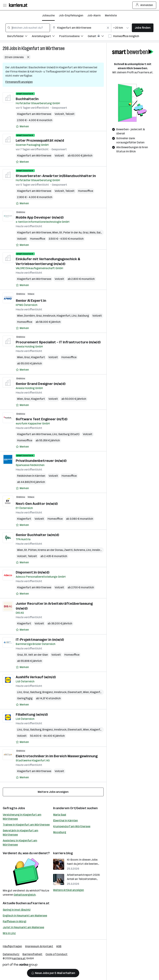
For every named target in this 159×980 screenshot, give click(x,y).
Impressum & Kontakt (39, 946)
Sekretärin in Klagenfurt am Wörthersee (21, 833)
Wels (93, 232)
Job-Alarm (94, 15)
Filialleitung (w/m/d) (32, 714)
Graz (86, 232)
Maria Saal (60, 815)
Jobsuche (48, 15)
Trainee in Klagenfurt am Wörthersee (26, 825)
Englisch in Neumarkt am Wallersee (25, 916)
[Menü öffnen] (5, 5)
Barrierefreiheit (32, 954)
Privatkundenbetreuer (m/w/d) (41, 461)
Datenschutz (11, 954)
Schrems (79, 550)
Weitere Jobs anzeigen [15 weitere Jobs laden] (53, 792)
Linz (74, 316)
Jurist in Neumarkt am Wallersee (23, 927)
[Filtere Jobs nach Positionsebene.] (73, 37)
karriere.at (41, 903)
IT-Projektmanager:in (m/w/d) (40, 640)
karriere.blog (63, 853)
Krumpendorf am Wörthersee (72, 826)
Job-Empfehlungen (71, 15)
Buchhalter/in (27, 99)
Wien (55, 232)
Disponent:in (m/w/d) (33, 572)
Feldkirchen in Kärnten (31, 476)
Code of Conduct (56, 954)
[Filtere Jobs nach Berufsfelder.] (20, 37)
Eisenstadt (75, 692)
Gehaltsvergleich (25, 895)
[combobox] (28, 28)
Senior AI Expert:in (31, 301)
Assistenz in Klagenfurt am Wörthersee (20, 843)
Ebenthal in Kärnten (65, 820)
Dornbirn (29, 316)
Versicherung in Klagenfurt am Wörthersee (22, 817)
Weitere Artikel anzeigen (69, 890)
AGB (59, 946)
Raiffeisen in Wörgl (15, 921)
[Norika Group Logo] (20, 965)
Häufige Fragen (12, 946)
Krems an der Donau (50, 550)
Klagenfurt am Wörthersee (43, 48)
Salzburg (83, 316)
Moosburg (60, 832)
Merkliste (111, 15)
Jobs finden (143, 28)
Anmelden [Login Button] (144, 5)
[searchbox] (28, 28)
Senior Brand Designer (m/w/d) (41, 384)
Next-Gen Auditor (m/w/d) (37, 504)
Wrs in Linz (9, 933)
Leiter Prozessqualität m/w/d (40, 140)
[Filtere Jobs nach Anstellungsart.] (46, 37)
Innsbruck (49, 316)
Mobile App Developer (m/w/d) (40, 217)
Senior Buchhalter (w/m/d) (37, 535)
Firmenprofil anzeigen (19, 82)
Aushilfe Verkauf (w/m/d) (36, 677)
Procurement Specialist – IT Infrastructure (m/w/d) (58, 342)
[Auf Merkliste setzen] (22, 126)
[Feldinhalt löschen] (108, 28)
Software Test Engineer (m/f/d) (42, 419)
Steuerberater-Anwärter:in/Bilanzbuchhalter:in (56, 176)
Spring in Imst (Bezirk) (17, 910)
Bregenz (48, 692)
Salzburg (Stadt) (69, 434)
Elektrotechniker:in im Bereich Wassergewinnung (57, 756)
